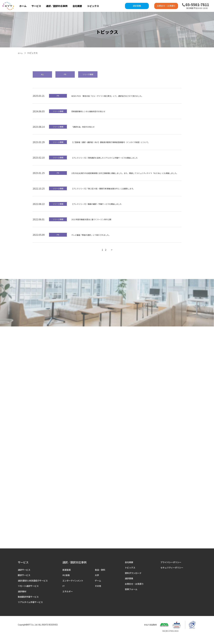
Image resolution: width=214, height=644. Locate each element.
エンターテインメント (73, 591)
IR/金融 (66, 586)
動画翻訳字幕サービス (28, 607)
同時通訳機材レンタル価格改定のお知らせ (94, 114)
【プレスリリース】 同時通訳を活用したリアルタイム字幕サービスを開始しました (116, 160)
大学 (97, 586)
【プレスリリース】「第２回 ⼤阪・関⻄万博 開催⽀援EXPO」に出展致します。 (113, 195)
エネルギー (68, 602)
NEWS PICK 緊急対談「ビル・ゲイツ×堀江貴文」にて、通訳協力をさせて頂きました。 (119, 98)
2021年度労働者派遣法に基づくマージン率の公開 (98, 226)
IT (64, 596)
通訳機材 (22, 602)
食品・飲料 (100, 580)
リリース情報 (105, 75)
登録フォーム (131, 600)
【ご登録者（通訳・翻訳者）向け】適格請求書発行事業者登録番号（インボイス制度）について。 (124, 145)
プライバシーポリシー (171, 573)
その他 (98, 596)
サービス (36, 6)
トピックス (93, 6)
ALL (45, 75)
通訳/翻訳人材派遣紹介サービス (33, 591)
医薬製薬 (67, 580)
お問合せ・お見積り (166, 6)
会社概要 (77, 6)
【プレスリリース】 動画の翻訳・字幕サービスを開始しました (105, 210)
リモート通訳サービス (28, 596)
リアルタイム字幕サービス (30, 613)
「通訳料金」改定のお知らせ (87, 129)
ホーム (23, 6)
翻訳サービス (24, 586)
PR (75, 75)
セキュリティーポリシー (172, 578)
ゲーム (98, 591)
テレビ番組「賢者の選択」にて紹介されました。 (97, 241)
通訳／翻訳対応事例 (57, 6)
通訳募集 (137, 6)
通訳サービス (24, 580)
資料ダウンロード (133, 584)
